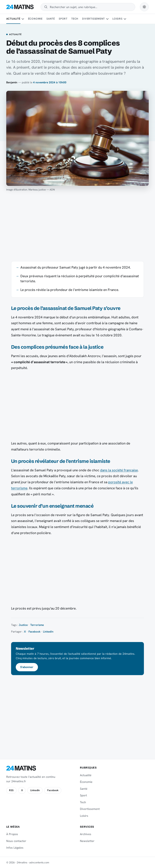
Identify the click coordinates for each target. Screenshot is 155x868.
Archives (86, 834)
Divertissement (93, 19)
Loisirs (117, 19)
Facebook (34, 632)
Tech (75, 19)
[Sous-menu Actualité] (23, 19)
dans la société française (119, 470)
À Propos (12, 834)
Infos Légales (15, 848)
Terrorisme (37, 625)
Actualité (13, 19)
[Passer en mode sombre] (144, 7)
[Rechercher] (91, 7)
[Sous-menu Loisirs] (125, 19)
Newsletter (87, 841)
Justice (23, 625)
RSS (11, 790)
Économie (35, 19)
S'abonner (27, 667)
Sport (63, 19)
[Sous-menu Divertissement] (107, 19)
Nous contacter (16, 841)
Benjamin (12, 82)
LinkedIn (48, 632)
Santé (51, 19)
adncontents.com (39, 862)
